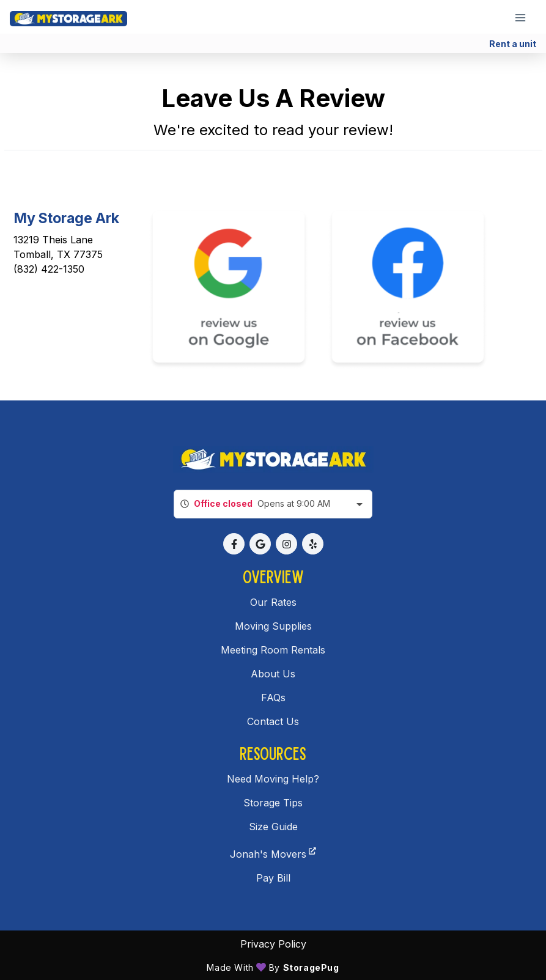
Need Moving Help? (273, 779)
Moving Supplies (273, 626)
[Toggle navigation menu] (525, 17)
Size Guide (273, 827)
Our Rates (273, 602)
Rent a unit (513, 44)
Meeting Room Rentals (273, 650)
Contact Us (273, 721)
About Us (273, 674)
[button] (234, 544)
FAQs (273, 698)
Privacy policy (273, 944)
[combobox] (273, 504)
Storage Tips (273, 803)
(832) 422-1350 (49, 269)
